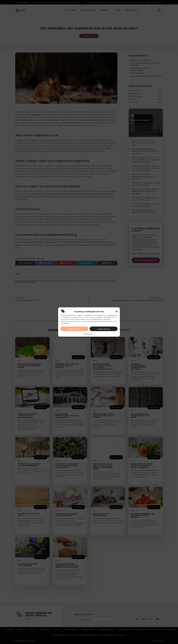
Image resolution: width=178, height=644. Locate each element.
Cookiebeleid (88, 334)
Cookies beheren (104, 329)
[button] (116, 312)
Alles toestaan (74, 329)
